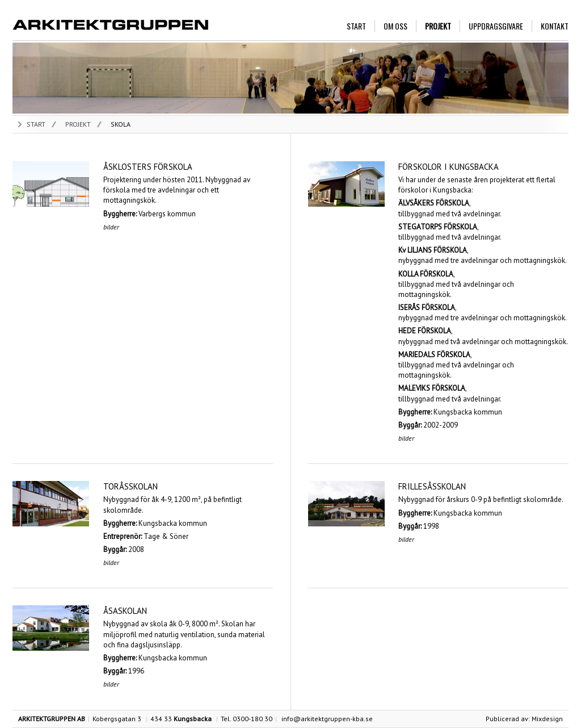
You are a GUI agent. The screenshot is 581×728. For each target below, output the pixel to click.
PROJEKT (438, 26)
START (356, 26)
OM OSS (395, 26)
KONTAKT (555, 26)
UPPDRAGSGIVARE (496, 26)
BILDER (111, 227)
